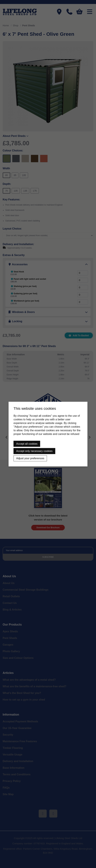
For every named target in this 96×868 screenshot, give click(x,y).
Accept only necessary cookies (34, 451)
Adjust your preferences (30, 458)
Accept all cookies (27, 444)
